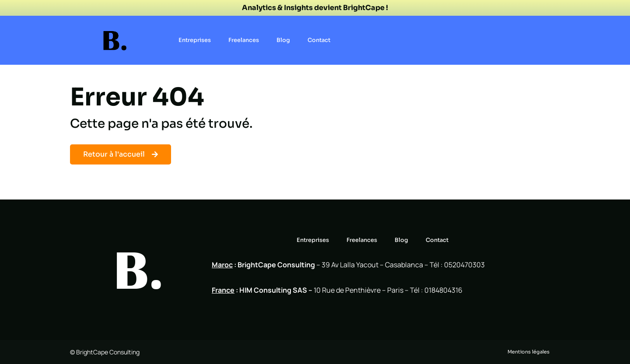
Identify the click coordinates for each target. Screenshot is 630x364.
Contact (319, 40)
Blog (283, 40)
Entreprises (195, 40)
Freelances (244, 40)
